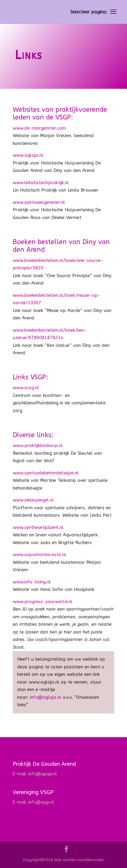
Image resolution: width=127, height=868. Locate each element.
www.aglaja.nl (28, 155)
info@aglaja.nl (45, 697)
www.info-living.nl (32, 582)
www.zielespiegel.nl (33, 500)
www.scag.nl (26, 388)
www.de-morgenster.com (39, 128)
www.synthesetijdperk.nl (38, 527)
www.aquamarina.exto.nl (39, 555)
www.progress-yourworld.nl (43, 602)
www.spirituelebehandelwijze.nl (46, 473)
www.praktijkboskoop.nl (38, 445)
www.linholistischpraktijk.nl (41, 183)
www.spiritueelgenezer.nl (39, 202)
